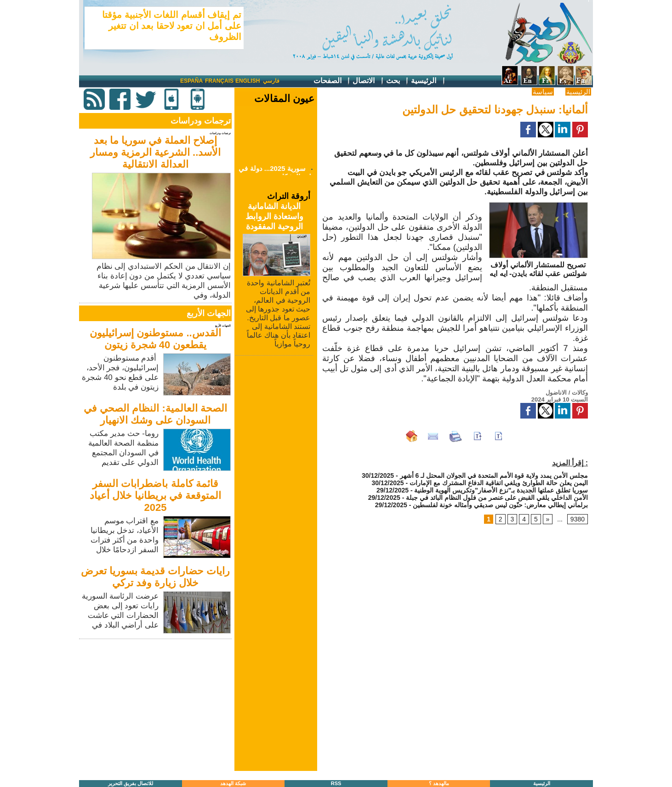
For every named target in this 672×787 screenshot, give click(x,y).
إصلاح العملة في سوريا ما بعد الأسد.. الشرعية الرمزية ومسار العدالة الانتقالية (156, 152)
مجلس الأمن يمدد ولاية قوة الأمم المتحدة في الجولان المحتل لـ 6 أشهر (494, 476)
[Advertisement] (156, 706)
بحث (398, 81)
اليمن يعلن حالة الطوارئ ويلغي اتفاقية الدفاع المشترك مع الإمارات (499, 483)
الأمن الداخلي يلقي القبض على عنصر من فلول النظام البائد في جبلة (497, 498)
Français (219, 81)
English (248, 81)
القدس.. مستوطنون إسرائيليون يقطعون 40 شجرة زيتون (155, 339)
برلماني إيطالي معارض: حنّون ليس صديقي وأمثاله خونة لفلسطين (500, 505)
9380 (578, 519)
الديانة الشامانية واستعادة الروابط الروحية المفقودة (274, 216)
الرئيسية (428, 81)
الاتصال (368, 81)
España (191, 81)
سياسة (543, 92)
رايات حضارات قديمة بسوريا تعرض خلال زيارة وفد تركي (155, 577)
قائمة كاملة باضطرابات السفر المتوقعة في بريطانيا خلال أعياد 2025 (155, 495)
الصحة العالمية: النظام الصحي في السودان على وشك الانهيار (155, 414)
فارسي (271, 81)
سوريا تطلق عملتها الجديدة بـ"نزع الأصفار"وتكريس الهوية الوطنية (501, 490)
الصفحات (332, 81)
